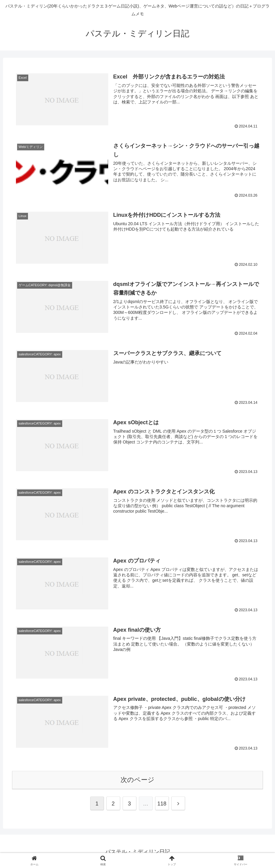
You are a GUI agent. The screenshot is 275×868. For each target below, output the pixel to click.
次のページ (137, 779)
